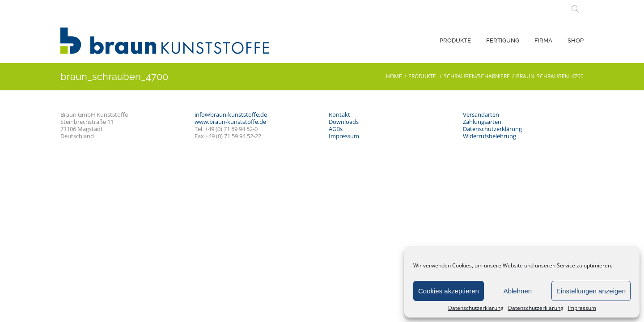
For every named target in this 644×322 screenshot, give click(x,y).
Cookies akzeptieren (449, 291)
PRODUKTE (455, 40)
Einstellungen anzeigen (591, 291)
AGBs (336, 129)
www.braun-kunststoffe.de (230, 122)
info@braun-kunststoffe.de (231, 114)
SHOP (576, 40)
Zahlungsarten (482, 122)
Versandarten (481, 114)
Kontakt (339, 114)
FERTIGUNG (503, 40)
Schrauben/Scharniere (477, 76)
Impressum (582, 308)
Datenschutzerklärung (476, 308)
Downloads (344, 122)
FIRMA (543, 40)
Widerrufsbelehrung (489, 136)
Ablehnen (518, 291)
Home (394, 76)
